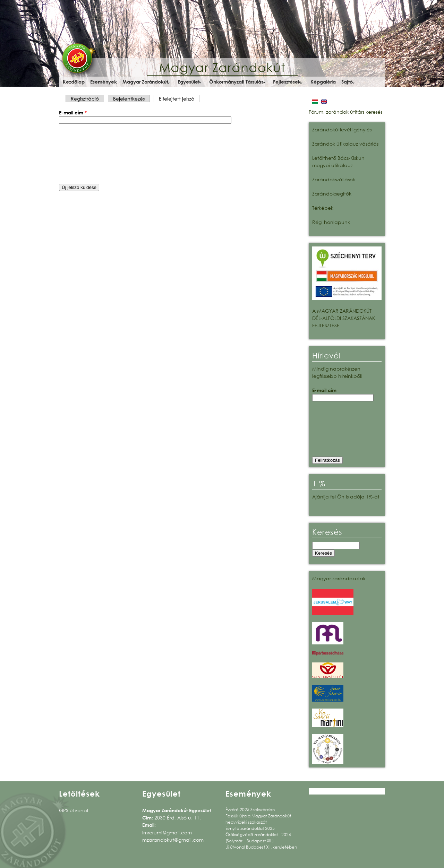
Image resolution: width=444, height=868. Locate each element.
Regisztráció (85, 99)
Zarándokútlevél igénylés (342, 129)
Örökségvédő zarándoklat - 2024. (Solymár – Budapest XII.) (259, 838)
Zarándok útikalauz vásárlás (345, 144)
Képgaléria (323, 82)
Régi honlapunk (331, 222)
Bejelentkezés (129, 99)
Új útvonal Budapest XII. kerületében (261, 847)
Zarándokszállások (334, 179)
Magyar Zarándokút (222, 67)
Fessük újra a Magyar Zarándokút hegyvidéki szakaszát (258, 819)
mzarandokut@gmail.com (173, 840)
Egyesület (189, 82)
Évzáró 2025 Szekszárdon (250, 810)
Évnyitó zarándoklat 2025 (250, 828)
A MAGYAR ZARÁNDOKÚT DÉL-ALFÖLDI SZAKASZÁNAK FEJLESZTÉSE (344, 318)
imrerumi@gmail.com (167, 832)
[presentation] (87, 154)
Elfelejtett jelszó (179, 99)
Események (104, 82)
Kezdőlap (74, 82)
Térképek (323, 208)
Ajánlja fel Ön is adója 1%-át (346, 497)
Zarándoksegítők (332, 194)
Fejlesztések (287, 82)
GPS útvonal (74, 810)
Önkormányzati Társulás (236, 82)
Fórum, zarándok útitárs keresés (345, 112)
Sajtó (347, 82)
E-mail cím (73, 112)
